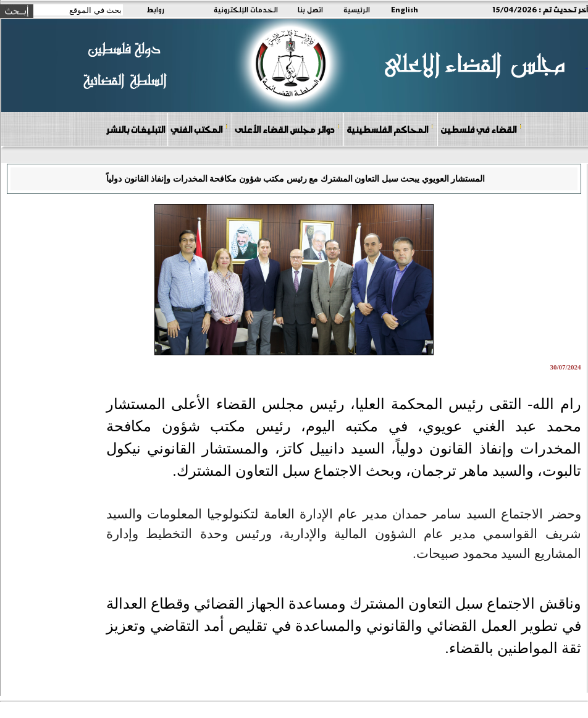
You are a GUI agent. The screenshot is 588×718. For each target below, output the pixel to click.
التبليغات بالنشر (135, 129)
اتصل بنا (310, 9)
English (405, 9)
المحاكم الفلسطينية (390, 129)
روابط (155, 9)
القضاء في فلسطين (481, 129)
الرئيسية (357, 9)
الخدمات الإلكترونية (246, 9)
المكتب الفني (199, 129)
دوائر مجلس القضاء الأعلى (287, 129)
